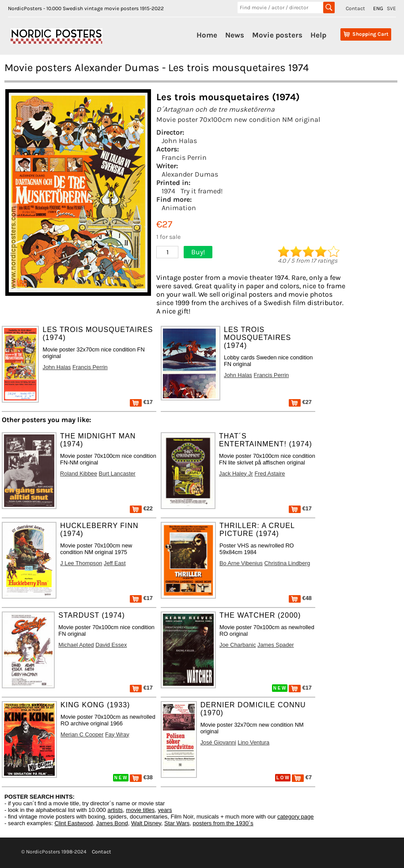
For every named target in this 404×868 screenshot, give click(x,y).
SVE (391, 8)
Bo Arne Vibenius (241, 563)
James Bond (112, 823)
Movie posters (277, 35)
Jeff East (115, 563)
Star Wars (177, 823)
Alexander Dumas (190, 174)
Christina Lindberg (287, 563)
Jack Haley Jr (236, 474)
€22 (141, 508)
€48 (300, 598)
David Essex (111, 645)
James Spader (276, 645)
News (235, 35)
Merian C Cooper (82, 734)
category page (295, 817)
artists (115, 810)
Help (318, 35)
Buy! (198, 252)
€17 (141, 402)
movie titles (140, 810)
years (165, 810)
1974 (168, 191)
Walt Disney (146, 823)
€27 (300, 402)
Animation (179, 208)
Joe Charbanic (238, 645)
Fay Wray (117, 734)
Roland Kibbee (79, 474)
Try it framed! (202, 191)
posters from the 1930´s (223, 823)
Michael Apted (76, 645)
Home (207, 35)
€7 (302, 777)
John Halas (179, 141)
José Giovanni (218, 742)
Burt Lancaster (117, 474)
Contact (355, 8)
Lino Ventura (253, 742)
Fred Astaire (270, 474)
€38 (141, 777)
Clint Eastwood (74, 823)
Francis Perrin (184, 157)
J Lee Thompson (81, 563)
